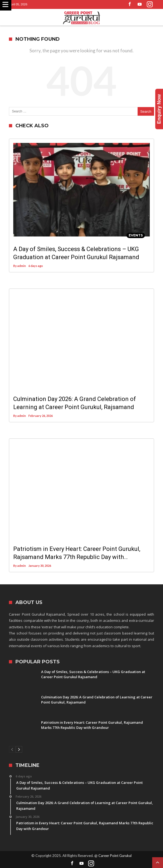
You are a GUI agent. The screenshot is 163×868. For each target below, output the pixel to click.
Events (136, 235)
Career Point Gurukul (115, 856)
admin (22, 266)
